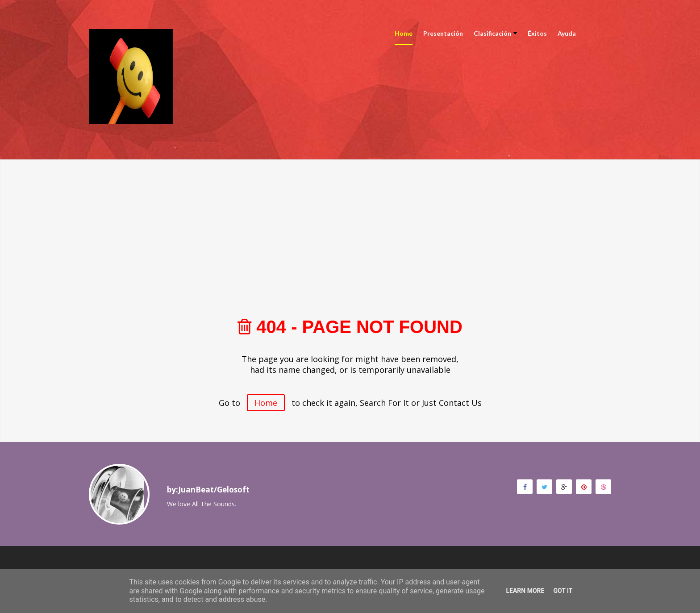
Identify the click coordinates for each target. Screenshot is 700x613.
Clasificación (495, 33)
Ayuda (567, 33)
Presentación (443, 33)
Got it (563, 591)
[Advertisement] (350, 222)
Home (404, 33)
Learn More (525, 591)
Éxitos (537, 33)
